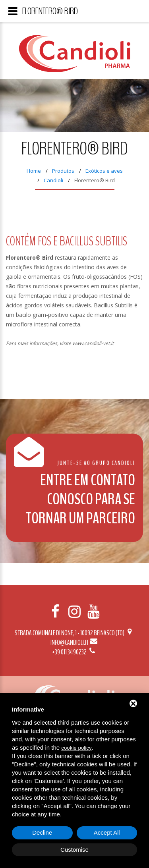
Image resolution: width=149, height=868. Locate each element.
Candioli (53, 180)
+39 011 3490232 (74, 652)
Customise (74, 850)
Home (34, 171)
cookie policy (76, 748)
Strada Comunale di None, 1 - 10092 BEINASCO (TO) (74, 633)
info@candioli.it (74, 642)
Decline (42, 832)
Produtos (63, 171)
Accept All (107, 832)
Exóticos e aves (104, 171)
